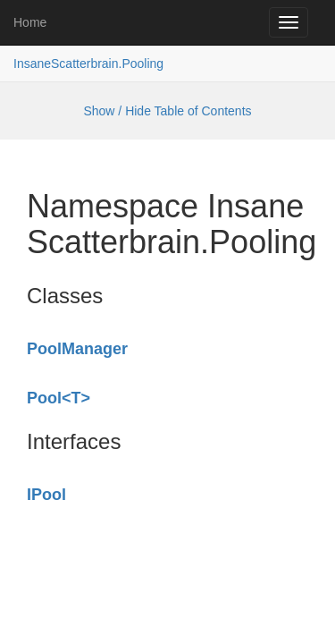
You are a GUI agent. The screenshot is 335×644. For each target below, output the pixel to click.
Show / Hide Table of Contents (167, 111)
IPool (46, 495)
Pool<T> (59, 398)
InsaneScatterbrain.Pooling (88, 64)
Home (30, 22)
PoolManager (77, 349)
